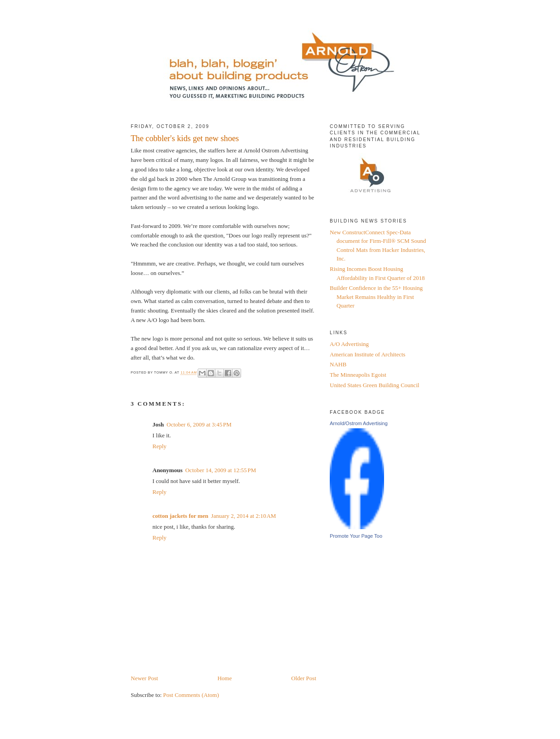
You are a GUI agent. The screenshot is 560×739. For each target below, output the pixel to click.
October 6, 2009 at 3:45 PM (199, 424)
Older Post (304, 678)
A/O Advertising (349, 344)
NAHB (338, 364)
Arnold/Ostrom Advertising (359, 423)
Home (225, 678)
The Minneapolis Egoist (358, 375)
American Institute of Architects (368, 354)
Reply (159, 446)
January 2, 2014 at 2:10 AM (244, 516)
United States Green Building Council (375, 385)
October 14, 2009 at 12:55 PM (221, 470)
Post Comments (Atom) (191, 695)
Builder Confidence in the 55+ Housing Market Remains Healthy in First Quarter (376, 297)
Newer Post (144, 678)
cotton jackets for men (180, 516)
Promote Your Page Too (356, 536)
